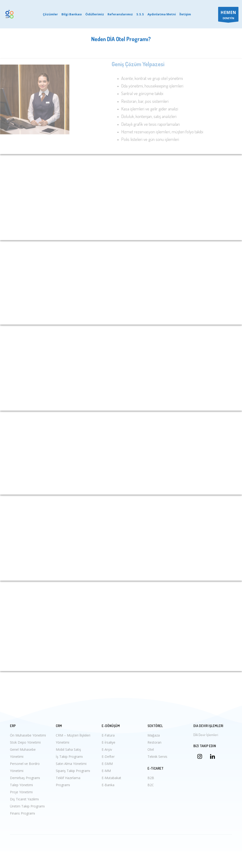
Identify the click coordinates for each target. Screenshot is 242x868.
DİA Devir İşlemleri (206, 735)
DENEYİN (228, 15)
